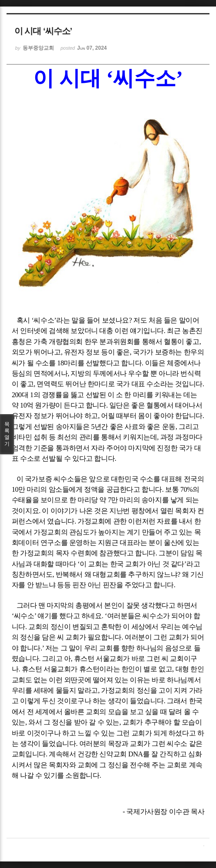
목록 (7, 434)
